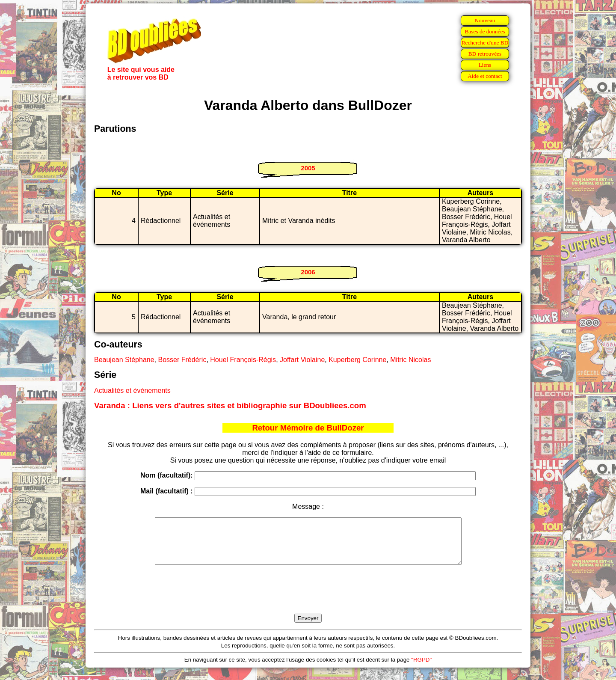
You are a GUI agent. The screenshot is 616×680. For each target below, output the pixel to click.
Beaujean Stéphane (124, 360)
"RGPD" (421, 669)
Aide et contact (485, 76)
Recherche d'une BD (485, 43)
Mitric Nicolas (410, 360)
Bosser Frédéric (182, 360)
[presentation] (308, 599)
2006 (308, 272)
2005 (308, 168)
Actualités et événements (132, 390)
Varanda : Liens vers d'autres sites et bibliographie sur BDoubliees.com (230, 405)
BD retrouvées (485, 54)
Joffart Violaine (302, 360)
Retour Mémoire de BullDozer (308, 428)
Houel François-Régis (243, 360)
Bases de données (485, 31)
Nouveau (485, 20)
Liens (485, 65)
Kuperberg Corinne (357, 360)
